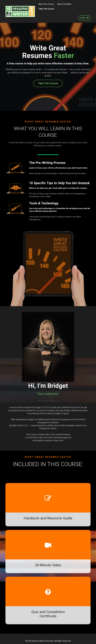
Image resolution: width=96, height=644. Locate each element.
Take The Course (46, 9)
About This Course (46, 4)
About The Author (64, 4)
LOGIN (84, 18)
